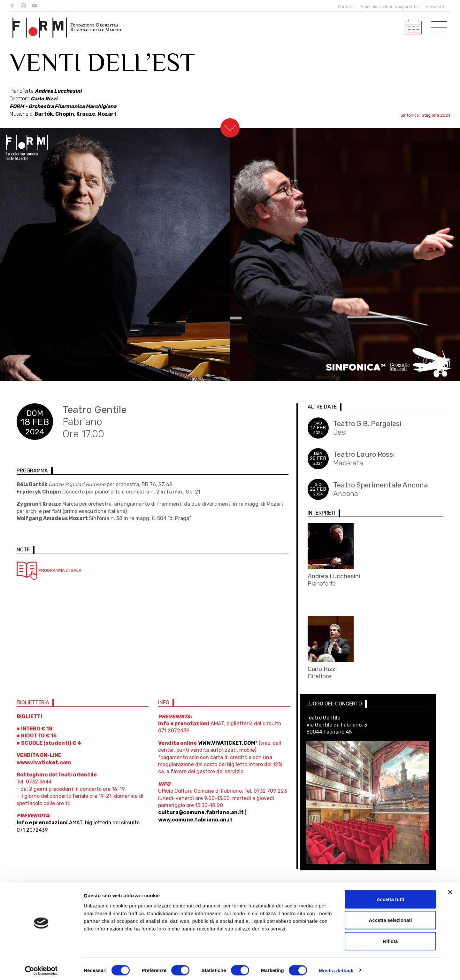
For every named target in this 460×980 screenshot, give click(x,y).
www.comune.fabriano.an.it (194, 824)
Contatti (345, 7)
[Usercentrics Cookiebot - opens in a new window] (41, 968)
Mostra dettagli (336, 967)
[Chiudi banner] (450, 889)
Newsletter (437, 7)
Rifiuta (391, 938)
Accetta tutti (391, 896)
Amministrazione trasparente (389, 7)
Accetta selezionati (390, 917)
